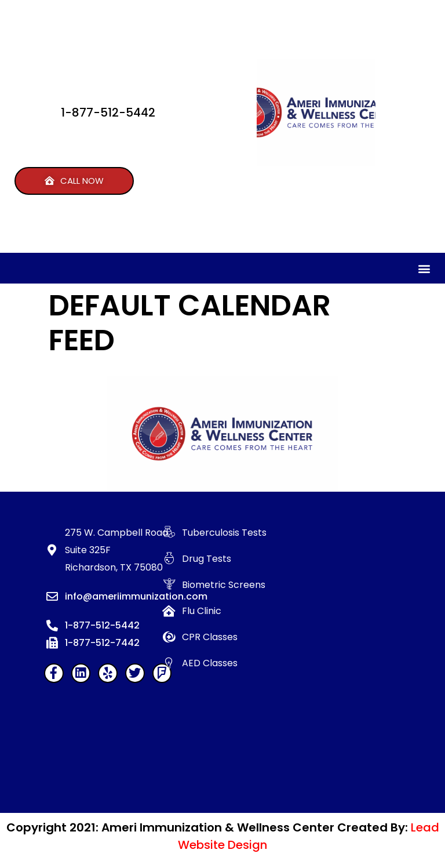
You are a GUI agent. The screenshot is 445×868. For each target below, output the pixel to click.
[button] (74, 181)
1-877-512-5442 (108, 112)
